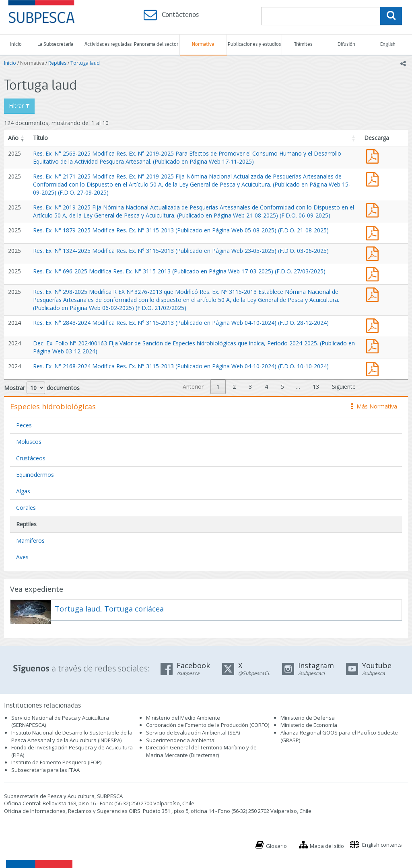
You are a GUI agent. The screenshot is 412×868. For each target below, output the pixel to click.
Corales (26, 508)
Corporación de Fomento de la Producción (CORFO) (208, 725)
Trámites (303, 44)
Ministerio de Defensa (308, 718)
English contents (382, 845)
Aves (22, 557)
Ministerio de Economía (309, 725)
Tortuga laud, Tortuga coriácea (109, 609)
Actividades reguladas (108, 44)
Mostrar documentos (42, 388)
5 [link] (282, 387)
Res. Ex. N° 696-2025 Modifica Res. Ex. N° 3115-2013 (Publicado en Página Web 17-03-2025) (374, 273)
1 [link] (218, 387)
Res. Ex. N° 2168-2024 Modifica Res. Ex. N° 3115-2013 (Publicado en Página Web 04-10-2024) (374, 368)
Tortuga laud (85, 63)
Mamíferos (30, 541)
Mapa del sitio (327, 846)
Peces (24, 425)
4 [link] (266, 387)
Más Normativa (374, 406)
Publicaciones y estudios (254, 44)
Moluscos (29, 442)
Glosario (276, 846)
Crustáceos (31, 458)
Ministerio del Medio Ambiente (183, 718)
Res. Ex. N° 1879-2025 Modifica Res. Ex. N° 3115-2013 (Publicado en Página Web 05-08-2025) (374, 232)
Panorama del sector (156, 44)
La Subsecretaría (55, 44)
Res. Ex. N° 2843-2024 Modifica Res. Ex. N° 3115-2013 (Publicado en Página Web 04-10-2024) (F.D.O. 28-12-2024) (181, 323)
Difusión (346, 44)
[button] (23, 138)
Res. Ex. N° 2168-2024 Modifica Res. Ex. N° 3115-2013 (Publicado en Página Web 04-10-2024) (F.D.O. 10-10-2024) (181, 366)
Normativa (203, 44)
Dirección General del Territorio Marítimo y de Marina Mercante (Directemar (201, 751)
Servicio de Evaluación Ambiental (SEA (192, 733)
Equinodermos (35, 475)
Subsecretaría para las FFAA (45, 770)
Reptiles (57, 63)
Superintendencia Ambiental (181, 740)
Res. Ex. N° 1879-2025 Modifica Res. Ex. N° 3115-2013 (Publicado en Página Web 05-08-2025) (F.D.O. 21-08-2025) (181, 230)
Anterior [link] (193, 387)
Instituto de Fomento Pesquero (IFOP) (56, 762)
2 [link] (234, 387)
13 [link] (316, 387)
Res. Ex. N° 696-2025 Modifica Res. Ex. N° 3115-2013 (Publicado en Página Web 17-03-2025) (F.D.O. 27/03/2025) (179, 271)
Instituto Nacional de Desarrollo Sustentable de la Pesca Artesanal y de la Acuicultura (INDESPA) (72, 736)
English (388, 44)
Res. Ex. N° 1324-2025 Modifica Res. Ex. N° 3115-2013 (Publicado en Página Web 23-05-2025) (374, 253)
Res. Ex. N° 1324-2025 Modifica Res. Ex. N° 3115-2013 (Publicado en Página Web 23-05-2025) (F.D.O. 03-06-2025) (181, 251)
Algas (23, 491)
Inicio (16, 44)
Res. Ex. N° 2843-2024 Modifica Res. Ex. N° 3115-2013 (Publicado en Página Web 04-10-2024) (374, 325)
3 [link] (250, 387)
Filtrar (19, 106)
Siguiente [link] (344, 387)
